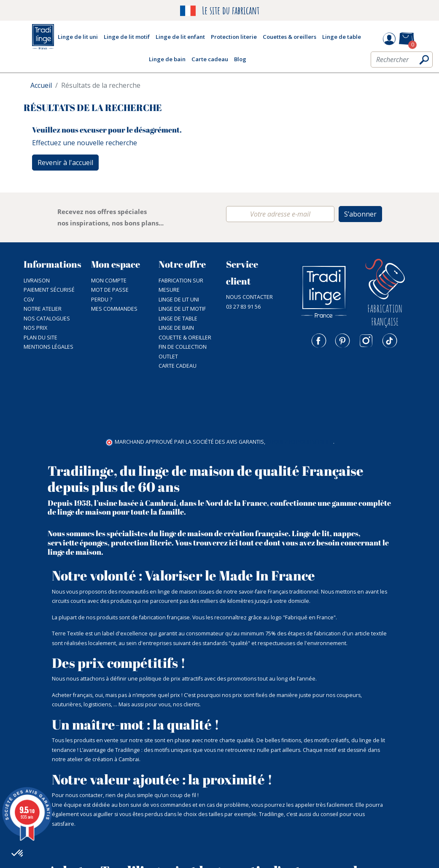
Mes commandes (114, 309)
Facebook (319, 341)
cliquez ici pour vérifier (300, 384)
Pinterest (342, 341)
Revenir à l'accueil (65, 163)
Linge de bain (176, 328)
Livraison (37, 281)
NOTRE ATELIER (43, 309)
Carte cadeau (178, 366)
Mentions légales (48, 347)
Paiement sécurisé (49, 290)
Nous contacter (249, 297)
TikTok (390, 341)
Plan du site (40, 338)
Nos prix (35, 328)
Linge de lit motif (182, 309)
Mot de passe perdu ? (110, 295)
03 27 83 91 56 (243, 307)
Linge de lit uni (179, 300)
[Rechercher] (402, 62)
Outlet (168, 357)
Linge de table (178, 319)
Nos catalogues (47, 319)
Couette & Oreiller (185, 338)
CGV (29, 300)
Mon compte (109, 281)
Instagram (366, 341)
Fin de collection (183, 347)
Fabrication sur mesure (181, 285)
